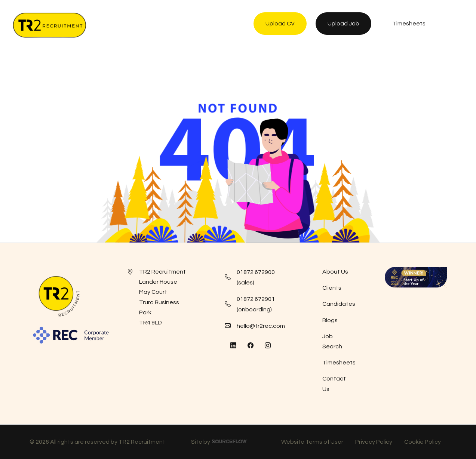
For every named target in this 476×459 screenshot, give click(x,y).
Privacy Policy (374, 442)
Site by (220, 443)
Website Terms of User (312, 442)
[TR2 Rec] (49, 25)
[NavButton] (455, 25)
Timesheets (339, 363)
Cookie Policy (423, 442)
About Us (335, 272)
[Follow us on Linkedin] (233, 346)
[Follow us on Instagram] (268, 346)
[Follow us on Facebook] (251, 346)
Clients (332, 288)
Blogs (330, 320)
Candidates (339, 304)
